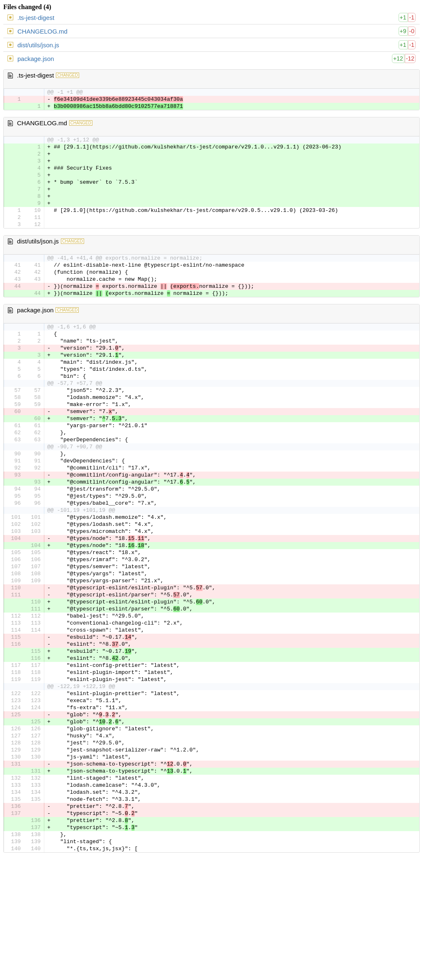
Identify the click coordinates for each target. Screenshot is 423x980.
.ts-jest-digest (36, 18)
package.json (36, 59)
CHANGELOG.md (42, 31)
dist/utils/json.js (38, 45)
